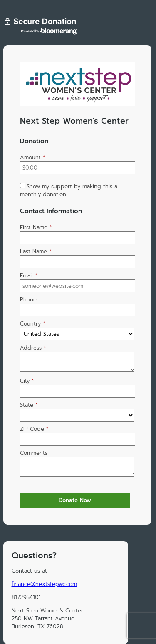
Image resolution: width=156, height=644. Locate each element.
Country (33, 324)
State (29, 405)
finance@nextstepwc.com (44, 584)
